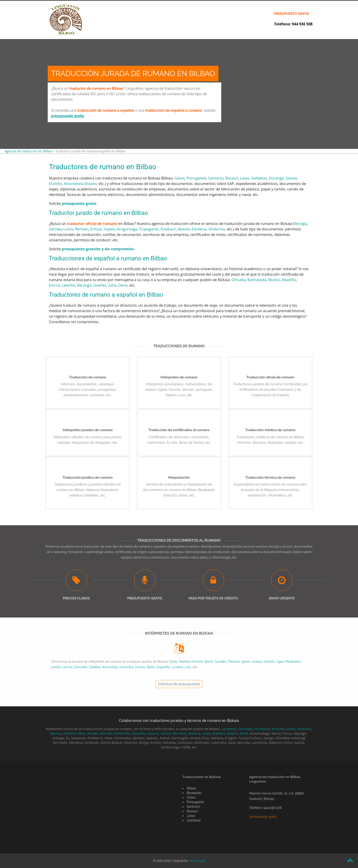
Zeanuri (153, 733)
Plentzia (234, 662)
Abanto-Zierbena (192, 229)
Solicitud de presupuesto (179, 684)
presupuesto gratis (291, 14)
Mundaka (246, 729)
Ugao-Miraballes (289, 662)
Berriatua (180, 733)
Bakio (151, 667)
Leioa (245, 178)
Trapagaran (149, 229)
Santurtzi (216, 178)
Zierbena (69, 733)
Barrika (56, 733)
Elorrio (54, 285)
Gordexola (262, 729)
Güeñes (100, 285)
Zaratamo (304, 729)
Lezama (177, 667)
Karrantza (126, 667)
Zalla (112, 285)
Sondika (221, 662)
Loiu (188, 667)
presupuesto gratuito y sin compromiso (98, 249)
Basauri (232, 178)
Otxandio (139, 733)
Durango (276, 178)
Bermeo (82, 229)
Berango (84, 285)
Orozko (140, 667)
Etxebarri (168, 229)
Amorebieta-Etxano (80, 184)
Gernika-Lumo (61, 229)
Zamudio (80, 667)
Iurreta (56, 667)
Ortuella (239, 280)
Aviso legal (197, 861)
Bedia (244, 733)
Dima (82, 733)
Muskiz (274, 280)
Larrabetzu (229, 729)
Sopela (109, 229)
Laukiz (206, 733)
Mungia (301, 224)
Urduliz (257, 662)
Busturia (278, 729)
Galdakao (259, 178)
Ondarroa (217, 229)
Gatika (291, 729)
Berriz (209, 662)
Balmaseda (257, 280)
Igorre (246, 662)
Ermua (96, 229)
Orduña (269, 662)
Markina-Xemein (191, 662)
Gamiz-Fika (122, 733)
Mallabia (219, 733)
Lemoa (67, 667)
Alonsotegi (110, 667)
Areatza (194, 733)
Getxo (180, 178)
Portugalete (196, 178)
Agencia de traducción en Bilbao (28, 151)
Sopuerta (163, 667)
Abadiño (289, 280)
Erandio (55, 184)
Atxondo (106, 733)
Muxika (93, 733)
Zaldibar (95, 667)
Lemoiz (166, 733)
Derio (123, 285)
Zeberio (232, 733)
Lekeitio (69, 285)
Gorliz (173, 662)
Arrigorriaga (127, 229)
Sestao (292, 178)
